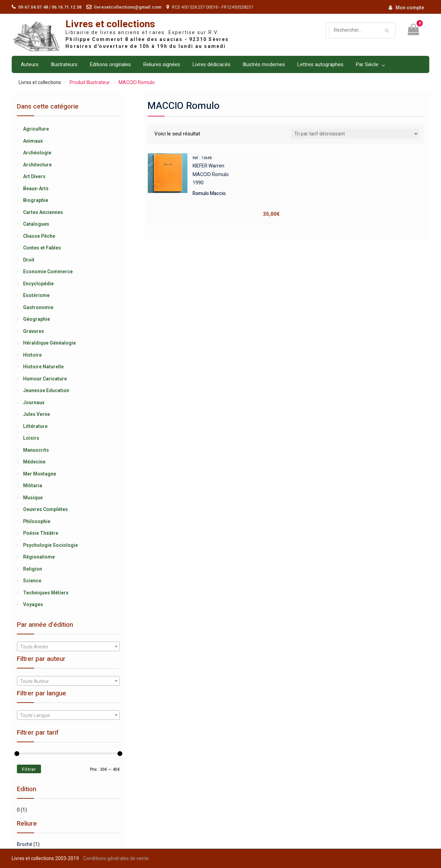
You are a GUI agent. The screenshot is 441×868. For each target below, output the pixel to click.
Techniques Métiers (46, 593)
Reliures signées (162, 64)
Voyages (33, 604)
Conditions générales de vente (116, 858)
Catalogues (36, 224)
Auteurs (30, 64)
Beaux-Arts (36, 188)
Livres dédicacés (211, 64)
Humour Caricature (45, 379)
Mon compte (410, 8)
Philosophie (37, 521)
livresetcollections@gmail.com (128, 7)
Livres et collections (110, 24)
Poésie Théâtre (41, 533)
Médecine (34, 462)
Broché (25, 844)
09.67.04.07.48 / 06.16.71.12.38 (50, 7)
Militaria (33, 486)
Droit (29, 260)
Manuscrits (36, 450)
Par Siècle (367, 64)
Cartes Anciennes (43, 212)
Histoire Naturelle (43, 367)
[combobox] (68, 646)
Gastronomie (38, 307)
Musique (33, 498)
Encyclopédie (38, 284)
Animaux (33, 141)
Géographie (37, 319)
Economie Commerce (48, 272)
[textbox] (68, 647)
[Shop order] (355, 134)
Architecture (37, 165)
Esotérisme (36, 295)
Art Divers (34, 176)
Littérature (35, 426)
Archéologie (37, 153)
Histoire (32, 355)
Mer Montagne (40, 474)
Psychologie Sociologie (50, 545)
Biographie (36, 200)
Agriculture (36, 129)
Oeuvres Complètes (45, 509)
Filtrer (29, 769)
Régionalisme (39, 557)
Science (32, 581)
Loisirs (31, 438)
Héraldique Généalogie (49, 343)
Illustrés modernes (264, 64)
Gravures (34, 331)
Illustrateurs (64, 64)
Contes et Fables (42, 248)
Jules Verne (37, 414)
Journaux (34, 402)
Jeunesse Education (46, 390)
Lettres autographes (320, 64)
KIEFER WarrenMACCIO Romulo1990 (214, 186)
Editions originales (110, 64)
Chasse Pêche (39, 236)
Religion (33, 569)
